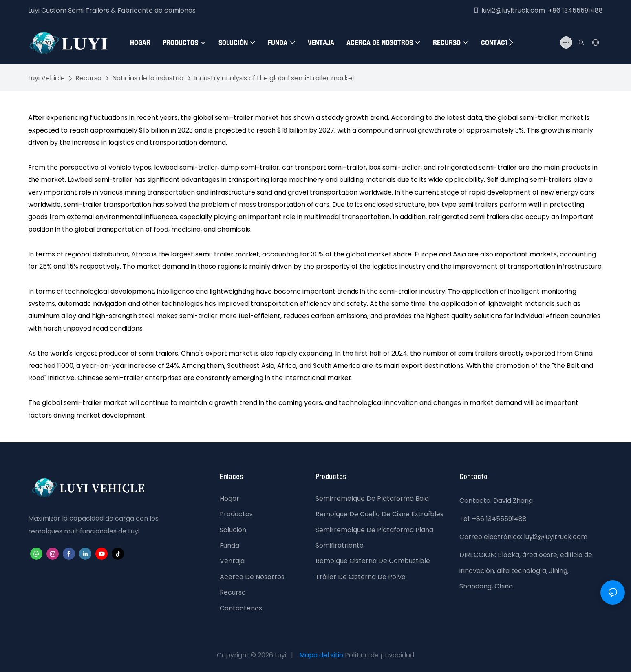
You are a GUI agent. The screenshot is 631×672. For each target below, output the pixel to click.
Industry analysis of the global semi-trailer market (275, 78)
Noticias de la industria (148, 78)
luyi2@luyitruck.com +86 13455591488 (538, 10)
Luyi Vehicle (46, 78)
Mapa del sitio (321, 655)
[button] (511, 42)
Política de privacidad (379, 655)
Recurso (88, 78)
